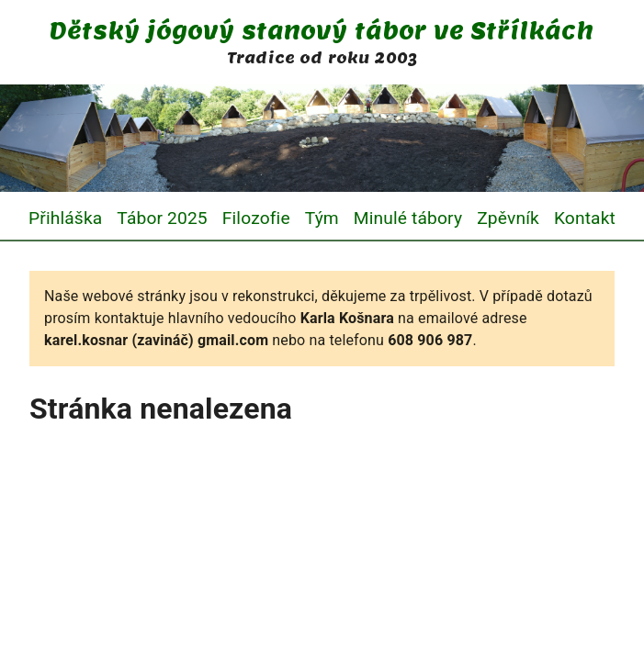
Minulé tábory (408, 218)
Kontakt (585, 218)
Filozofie (256, 218)
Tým (322, 218)
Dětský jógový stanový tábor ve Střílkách (322, 31)
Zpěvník (508, 218)
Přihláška (65, 218)
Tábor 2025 (162, 218)
